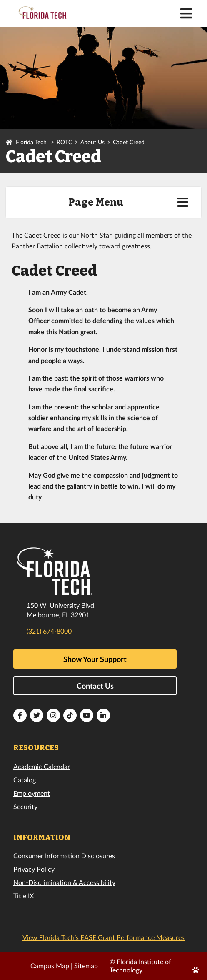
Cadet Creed (129, 142)
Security (25, 806)
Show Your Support (95, 659)
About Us (92, 142)
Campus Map (50, 966)
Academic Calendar (42, 766)
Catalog (25, 780)
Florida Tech (31, 142)
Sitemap (86, 966)
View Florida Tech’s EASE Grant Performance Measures (103, 937)
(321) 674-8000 (49, 631)
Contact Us (95, 686)
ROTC (64, 142)
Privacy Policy (34, 869)
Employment (32, 793)
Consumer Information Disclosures (64, 856)
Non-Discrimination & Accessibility (64, 882)
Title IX (24, 896)
